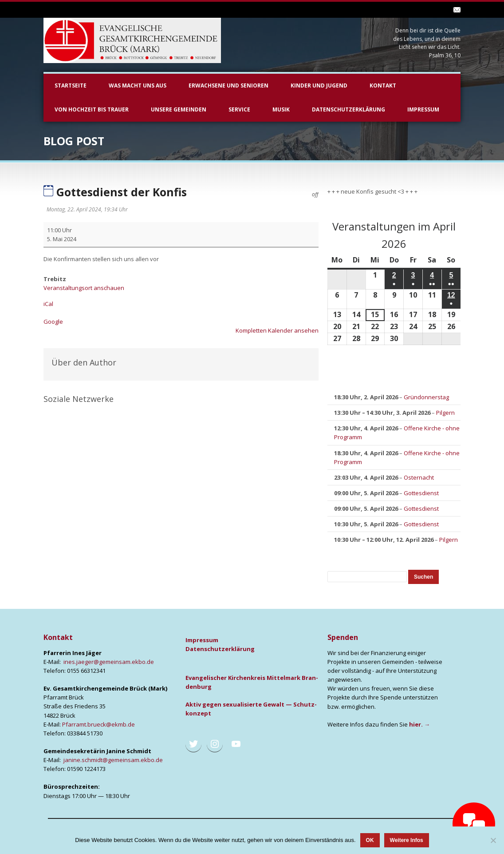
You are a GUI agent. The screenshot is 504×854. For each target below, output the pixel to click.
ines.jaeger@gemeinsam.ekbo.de (109, 662)
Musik (281, 109)
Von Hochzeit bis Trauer (92, 109)
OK (370, 840)
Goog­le (53, 322)
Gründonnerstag (426, 397)
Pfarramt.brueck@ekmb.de (98, 724)
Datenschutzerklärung (348, 109)
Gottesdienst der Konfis (115, 192)
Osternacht (419, 477)
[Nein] (493, 840)
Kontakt (383, 85)
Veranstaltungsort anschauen (84, 288)
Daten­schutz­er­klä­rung (220, 649)
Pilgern (445, 413)
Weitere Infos (407, 840)
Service (239, 109)
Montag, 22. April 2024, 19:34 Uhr (87, 209)
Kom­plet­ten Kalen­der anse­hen (277, 330)
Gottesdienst (421, 493)
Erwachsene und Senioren (228, 85)
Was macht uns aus (138, 85)
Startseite (71, 85)
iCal (48, 304)
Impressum (423, 109)
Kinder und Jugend (319, 85)
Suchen (426, 577)
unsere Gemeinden (179, 109)
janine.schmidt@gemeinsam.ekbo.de (113, 760)
